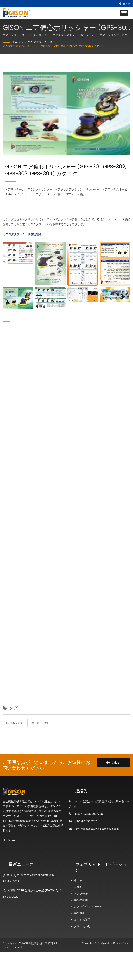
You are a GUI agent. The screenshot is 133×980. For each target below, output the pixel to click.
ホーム (78, 880)
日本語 (127, 4)
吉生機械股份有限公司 (39, 943)
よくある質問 (82, 920)
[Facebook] (4, 840)
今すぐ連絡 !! (114, 762)
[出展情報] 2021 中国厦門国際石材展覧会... (29, 875)
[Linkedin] (14, 840)
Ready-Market (122, 943)
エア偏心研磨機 (40, 723)
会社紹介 (79, 887)
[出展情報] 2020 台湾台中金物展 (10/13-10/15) (33, 890)
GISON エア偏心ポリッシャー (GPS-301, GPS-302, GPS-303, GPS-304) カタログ (53, 46)
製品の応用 (81, 900)
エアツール (81, 893)
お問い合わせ (82, 926)
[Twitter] (9, 840)
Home (17, 42)
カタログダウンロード (38, 42)
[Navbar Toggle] (124, 13)
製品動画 (79, 913)
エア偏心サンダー (15, 723)
